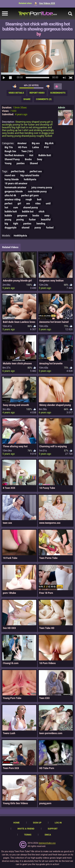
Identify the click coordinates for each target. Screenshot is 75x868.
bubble (8, 216)
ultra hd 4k (10, 196)
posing (20, 220)
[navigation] (5, 14)
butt (39, 200)
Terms (28, 835)
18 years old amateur (16, 183)
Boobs (28, 159)
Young (8, 163)
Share (27, 99)
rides (38, 204)
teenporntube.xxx (47, 843)
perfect (8, 204)
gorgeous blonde (14, 192)
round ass (10, 175)
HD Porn (22, 147)
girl (19, 204)
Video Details (16, 93)
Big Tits (9, 147)
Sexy (40, 159)
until (48, 204)
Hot (31, 155)
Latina (35, 147)
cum (16, 208)
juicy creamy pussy (42, 187)
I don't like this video (48, 86)
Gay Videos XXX (44, 3)
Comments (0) (44, 99)
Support (52, 829)
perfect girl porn (30, 196)
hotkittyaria (30, 179)
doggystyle (10, 228)
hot (6, 208)
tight (16, 224)
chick (41, 212)
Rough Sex (10, 151)
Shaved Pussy (12, 159)
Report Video (37, 93)
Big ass (36, 143)
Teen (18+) (27, 151)
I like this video (15, 86)
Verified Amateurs (14, 155)
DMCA (48, 835)
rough (29, 200)
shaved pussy (30, 208)
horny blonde (12, 179)
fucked (50, 228)
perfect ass (36, 171)
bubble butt (11, 212)
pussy (38, 228)
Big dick (49, 143)
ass (28, 204)
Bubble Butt (45, 155)
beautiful (46, 220)
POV (46, 147)
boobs (36, 216)
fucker (32, 220)
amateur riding (12, 200)
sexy (47, 216)
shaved (25, 228)
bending (41, 224)
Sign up (37, 823)
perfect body (18, 171)
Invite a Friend (26, 829)
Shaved (34, 163)
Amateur (22, 143)
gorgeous (22, 216)
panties (21, 163)
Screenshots (58, 93)
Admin (61, 108)
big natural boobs (30, 175)
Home (16, 823)
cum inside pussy (37, 192)
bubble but (28, 212)
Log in (58, 823)
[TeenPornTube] (38, 14)
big (6, 224)
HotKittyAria (20, 236)
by (39, 34)
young (8, 220)
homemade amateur (15, 187)
